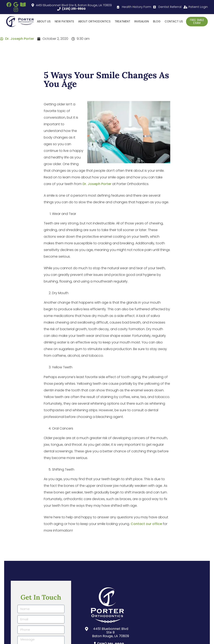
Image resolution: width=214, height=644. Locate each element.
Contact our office (146, 524)
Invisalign (142, 21)
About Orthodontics (94, 21)
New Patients (64, 21)
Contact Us (174, 21)
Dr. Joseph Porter (97, 184)
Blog (157, 21)
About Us (44, 21)
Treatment (122, 21)
